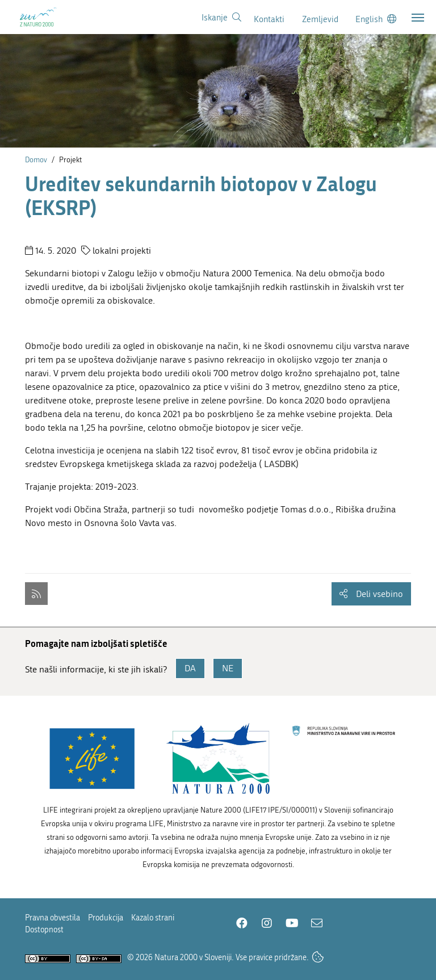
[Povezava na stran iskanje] (221, 18)
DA (190, 668)
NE (228, 668)
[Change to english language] (376, 19)
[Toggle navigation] (418, 18)
